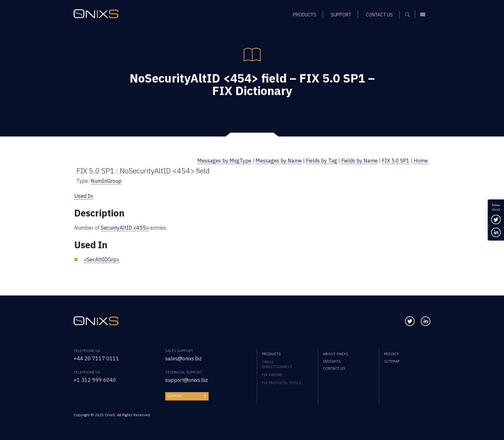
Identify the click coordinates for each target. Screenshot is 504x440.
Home (421, 160)
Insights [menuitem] (332, 361)
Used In (84, 196)
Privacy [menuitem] (392, 354)
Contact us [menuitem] (334, 368)
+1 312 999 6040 (95, 380)
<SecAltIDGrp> (102, 259)
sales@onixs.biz (184, 358)
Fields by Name (360, 160)
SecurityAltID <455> (125, 228)
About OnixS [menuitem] (336, 354)
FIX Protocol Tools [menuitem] (282, 383)
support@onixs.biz (187, 380)
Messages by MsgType (224, 160)
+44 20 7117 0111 (96, 358)
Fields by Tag (322, 160)
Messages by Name (279, 160)
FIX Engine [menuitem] (272, 375)
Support (175, 396)
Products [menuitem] (271, 354)
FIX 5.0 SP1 (396, 160)
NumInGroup (106, 181)
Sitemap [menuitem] (392, 361)
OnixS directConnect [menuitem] (277, 364)
